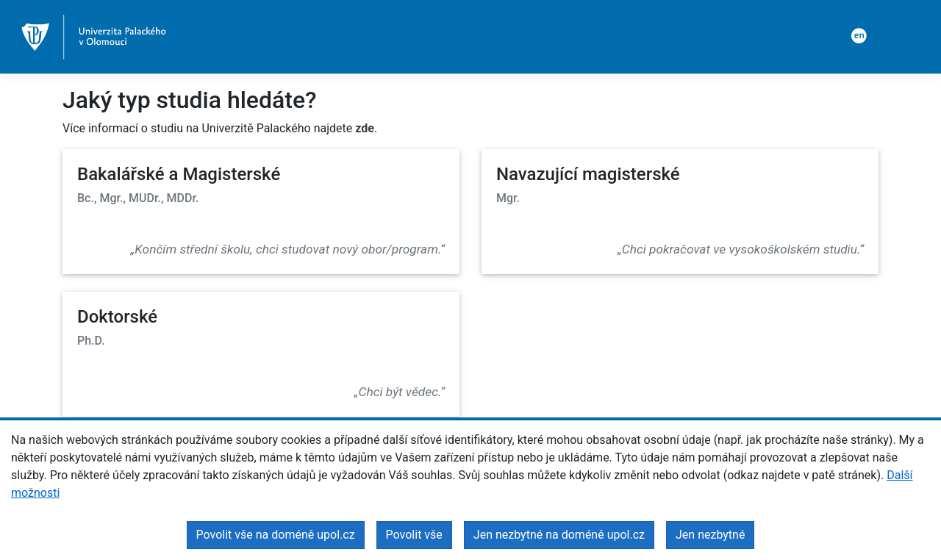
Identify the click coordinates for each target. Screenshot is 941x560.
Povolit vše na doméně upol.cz (276, 535)
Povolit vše (414, 535)
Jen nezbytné (710, 535)
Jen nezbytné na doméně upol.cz (559, 535)
